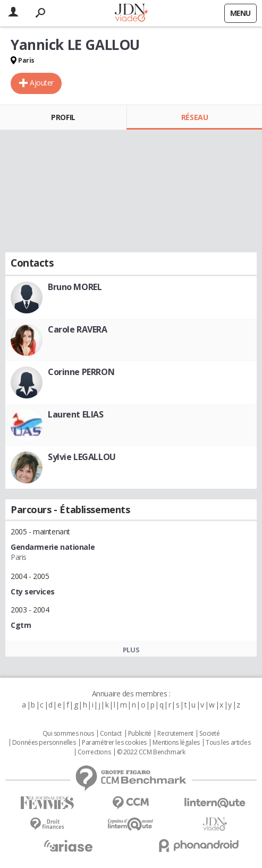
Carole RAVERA (78, 329)
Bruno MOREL (75, 287)
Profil (63, 117)
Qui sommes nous (68, 734)
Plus (131, 650)
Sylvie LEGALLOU (82, 457)
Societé (209, 734)
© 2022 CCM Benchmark (151, 752)
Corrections (94, 752)
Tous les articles (228, 743)
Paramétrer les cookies (114, 743)
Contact (111, 734)
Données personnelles (44, 743)
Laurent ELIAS (76, 414)
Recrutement (175, 734)
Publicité (140, 734)
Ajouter (42, 83)
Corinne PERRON (81, 372)
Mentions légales (176, 743)
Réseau (195, 117)
